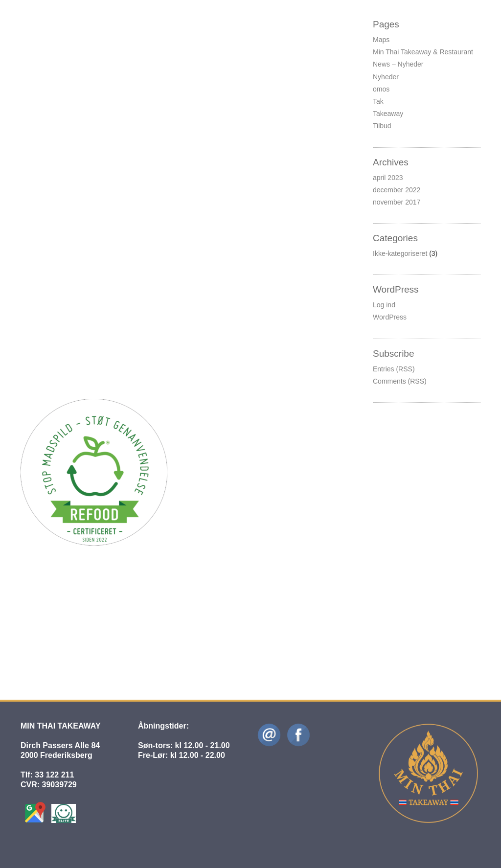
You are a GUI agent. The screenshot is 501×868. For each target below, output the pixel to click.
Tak (378, 101)
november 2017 (397, 202)
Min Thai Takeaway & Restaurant (423, 52)
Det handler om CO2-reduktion (91, 161)
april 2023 (388, 178)
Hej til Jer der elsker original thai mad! (109, 600)
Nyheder (386, 77)
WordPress (390, 317)
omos (381, 89)
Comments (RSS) (400, 381)
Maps (381, 40)
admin (93, 612)
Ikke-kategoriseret (149, 37)
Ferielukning (50, 25)
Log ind (384, 305)
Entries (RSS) (394, 369)
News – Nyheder (398, 64)
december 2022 (397, 190)
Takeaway (388, 114)
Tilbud (382, 126)
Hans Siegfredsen (90, 37)
